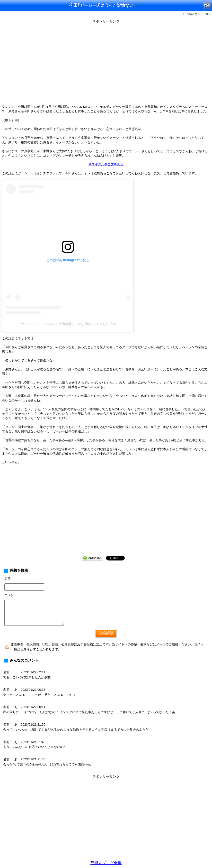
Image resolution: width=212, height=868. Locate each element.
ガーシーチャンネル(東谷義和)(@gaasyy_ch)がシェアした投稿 (69, 324)
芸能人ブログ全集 (106, 863)
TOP (207, 6)
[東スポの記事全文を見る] (106, 164)
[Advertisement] (106, 514)
